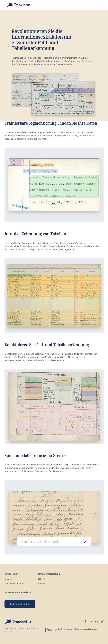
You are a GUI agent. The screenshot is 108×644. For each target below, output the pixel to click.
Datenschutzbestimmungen (86, 629)
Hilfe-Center (44, 579)
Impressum (51, 631)
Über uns (9, 579)
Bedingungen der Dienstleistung (60, 629)
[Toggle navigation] (97, 5)
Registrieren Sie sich (20, 604)
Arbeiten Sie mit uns (14, 584)
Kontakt (42, 584)
